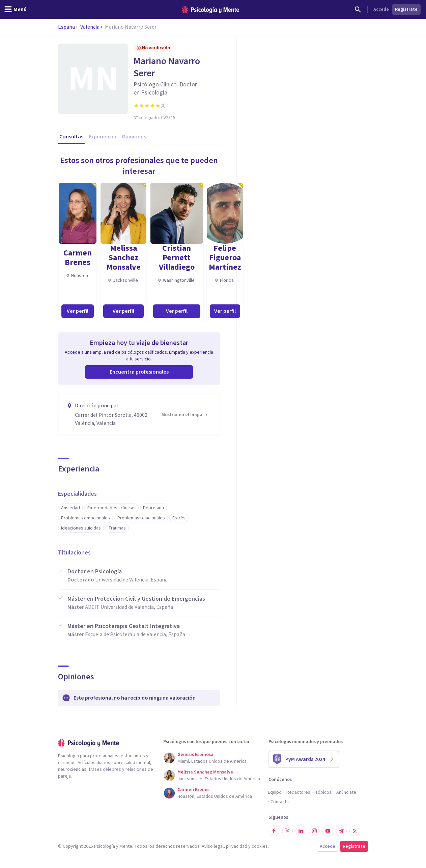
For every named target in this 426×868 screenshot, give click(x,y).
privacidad (237, 846)
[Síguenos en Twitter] (287, 831)
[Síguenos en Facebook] (274, 831)
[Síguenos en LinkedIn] (301, 831)
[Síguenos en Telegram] (341, 831)
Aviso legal (213, 846)
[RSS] (355, 831)
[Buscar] (358, 9)
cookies (260, 846)
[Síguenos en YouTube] (328, 831)
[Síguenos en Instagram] (314, 831)
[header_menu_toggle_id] (15, 9)
